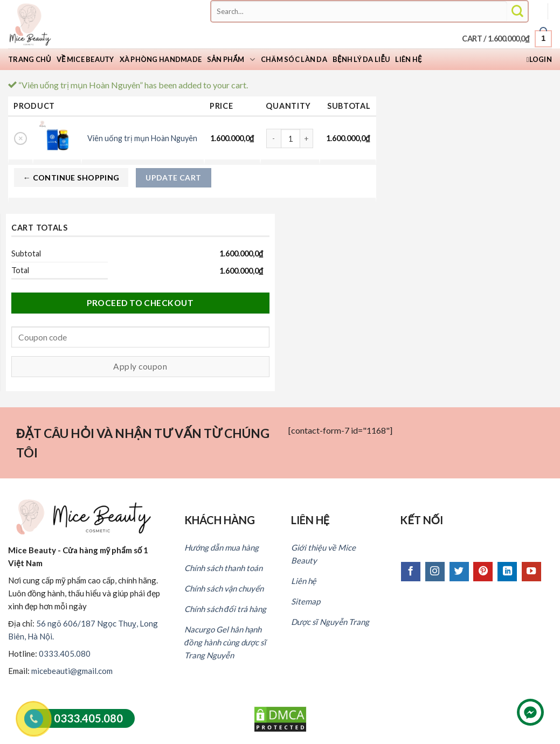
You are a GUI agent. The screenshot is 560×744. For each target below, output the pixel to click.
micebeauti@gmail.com (72, 671)
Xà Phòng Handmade (161, 59)
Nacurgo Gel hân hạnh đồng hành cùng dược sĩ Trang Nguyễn (226, 642)
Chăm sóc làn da (294, 59)
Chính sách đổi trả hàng (225, 609)
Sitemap (306, 601)
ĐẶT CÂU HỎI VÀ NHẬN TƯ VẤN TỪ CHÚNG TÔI (143, 443)
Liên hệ (408, 59)
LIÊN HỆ (310, 520)
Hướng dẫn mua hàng (222, 547)
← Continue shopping (71, 178)
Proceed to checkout (140, 303)
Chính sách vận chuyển (224, 588)
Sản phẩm (231, 60)
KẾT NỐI (421, 520)
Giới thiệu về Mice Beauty (323, 554)
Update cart (174, 178)
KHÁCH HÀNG (220, 520)
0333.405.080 (65, 653)
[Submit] (517, 12)
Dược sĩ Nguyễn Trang (330, 622)
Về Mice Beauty (85, 59)
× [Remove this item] (21, 138)
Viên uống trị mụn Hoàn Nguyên (142, 138)
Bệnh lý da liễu (361, 59)
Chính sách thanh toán (223, 568)
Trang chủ (30, 59)
